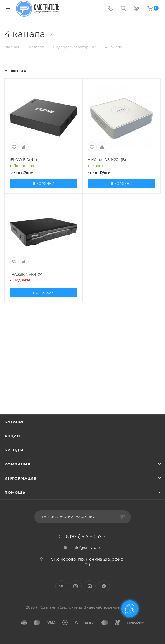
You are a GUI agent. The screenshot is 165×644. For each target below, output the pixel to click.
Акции (12, 436)
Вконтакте (61, 586)
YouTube (90, 586)
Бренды (14, 450)
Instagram (76, 586)
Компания (17, 464)
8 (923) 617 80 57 (84, 537)
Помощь (15, 492)
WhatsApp (104, 586)
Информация (21, 478)
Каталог (15, 422)
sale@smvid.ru (87, 547)
